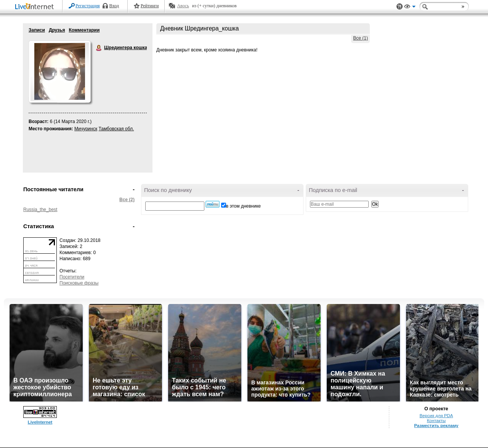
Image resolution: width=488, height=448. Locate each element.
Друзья (57, 30)
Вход (114, 6)
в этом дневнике (243, 206)
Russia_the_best (40, 210)
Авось (183, 6)
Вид (410, 8)
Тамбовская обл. (116, 129)
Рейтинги (150, 6)
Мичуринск (86, 129)
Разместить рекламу (436, 426)
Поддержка (400, 7)
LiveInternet (36, 7)
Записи (37, 30)
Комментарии (84, 30)
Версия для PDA (436, 416)
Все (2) (127, 200)
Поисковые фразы (79, 283)
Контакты (436, 421)
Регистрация (88, 6)
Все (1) (360, 38)
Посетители (72, 277)
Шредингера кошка (99, 48)
